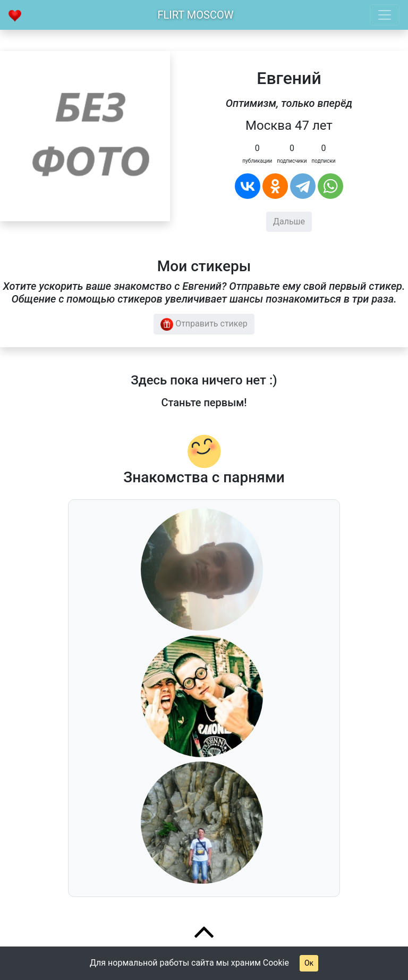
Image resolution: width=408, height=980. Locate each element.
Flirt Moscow (196, 15)
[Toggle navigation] (385, 15)
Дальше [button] (289, 221)
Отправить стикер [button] (204, 324)
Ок (309, 963)
